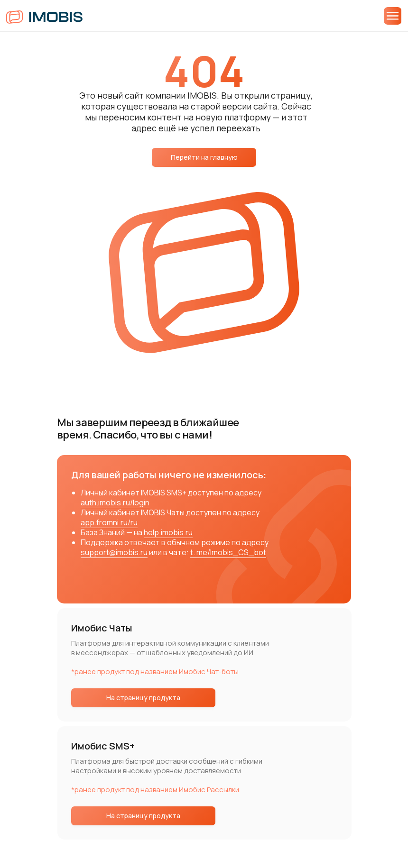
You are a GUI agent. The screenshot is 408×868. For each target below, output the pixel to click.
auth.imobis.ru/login (115, 503)
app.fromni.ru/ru (109, 522)
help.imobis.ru (168, 532)
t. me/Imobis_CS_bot (228, 552)
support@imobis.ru (114, 552)
